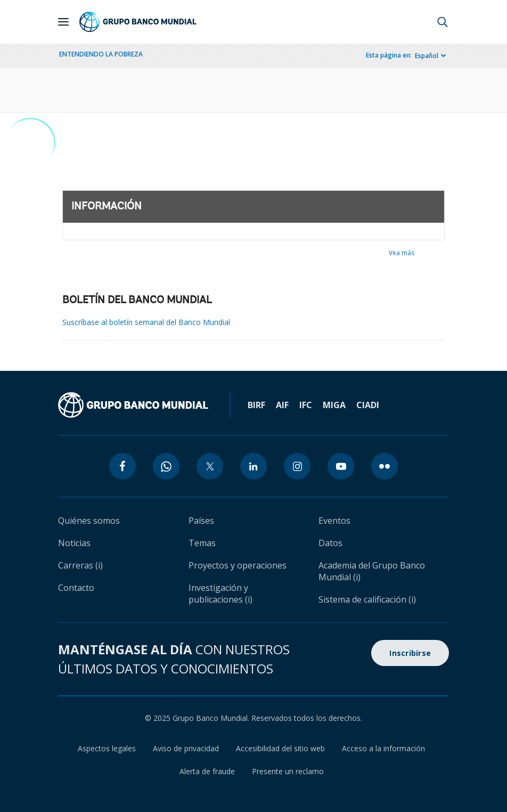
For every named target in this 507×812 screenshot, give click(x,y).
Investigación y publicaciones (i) (220, 594)
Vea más (402, 253)
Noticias (74, 543)
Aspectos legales (107, 748)
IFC (306, 405)
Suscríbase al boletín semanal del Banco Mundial (146, 322)
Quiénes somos (89, 521)
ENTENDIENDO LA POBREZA (101, 54)
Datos (330, 543)
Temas (202, 543)
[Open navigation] (63, 22)
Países (201, 521)
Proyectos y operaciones (238, 565)
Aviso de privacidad (186, 748)
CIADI (368, 405)
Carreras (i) (80, 565)
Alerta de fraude (207, 771)
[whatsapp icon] (166, 466)
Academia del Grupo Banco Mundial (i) (372, 571)
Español (427, 56)
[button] (443, 22)
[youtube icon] (341, 466)
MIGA (334, 405)
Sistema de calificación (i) (367, 599)
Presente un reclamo (288, 771)
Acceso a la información (383, 748)
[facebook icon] (122, 466)
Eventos (334, 521)
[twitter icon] (210, 466)
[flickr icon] (385, 466)
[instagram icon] (297, 466)
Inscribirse (410, 653)
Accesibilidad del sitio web (280, 748)
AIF (282, 405)
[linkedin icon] (253, 466)
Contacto (76, 588)
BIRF (256, 405)
